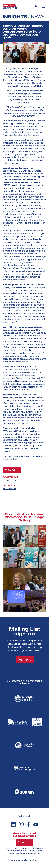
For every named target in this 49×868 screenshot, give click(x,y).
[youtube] (36, 825)
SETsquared (9, 489)
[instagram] (21, 824)
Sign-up (23, 659)
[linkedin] (13, 824)
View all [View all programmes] (23, 842)
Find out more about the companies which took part (22, 458)
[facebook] (28, 824)
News (38, 17)
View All (10, 470)
